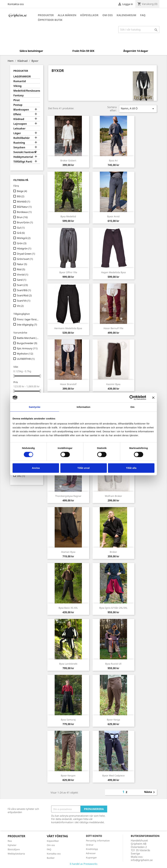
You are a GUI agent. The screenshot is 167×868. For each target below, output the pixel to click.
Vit (20, 306)
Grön (22, 243)
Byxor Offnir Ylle (68, 272)
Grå (21, 233)
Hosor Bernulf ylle (113, 328)
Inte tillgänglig (27, 325)
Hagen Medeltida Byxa (113, 272)
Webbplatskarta (16, 854)
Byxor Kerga (113, 720)
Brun (22, 217)
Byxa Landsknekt (68, 664)
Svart (22, 285)
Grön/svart (25, 259)
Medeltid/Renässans (27, 91)
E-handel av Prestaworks (84, 864)
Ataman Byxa (68, 552)
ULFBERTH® (26, 359)
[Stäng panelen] (153, 398)
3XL (21, 476)
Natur (22, 264)
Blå (21, 196)
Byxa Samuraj (68, 720)
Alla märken (67, 15)
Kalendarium (126, 15)
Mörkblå (24, 201)
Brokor (113, 552)
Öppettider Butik (50, 20)
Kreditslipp (92, 849)
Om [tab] (132, 407)
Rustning (19, 143)
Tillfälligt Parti (23, 162)
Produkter (46, 15)
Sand (22, 280)
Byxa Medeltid (68, 216)
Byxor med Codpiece (113, 775)
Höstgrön (24, 248)
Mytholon (25, 354)
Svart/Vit (24, 301)
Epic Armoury (27, 348)
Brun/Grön (25, 222)
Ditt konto (94, 836)
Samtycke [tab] (35, 407)
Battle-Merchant (28, 338)
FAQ (143, 15)
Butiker (51, 858)
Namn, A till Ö (138, 109)
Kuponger (91, 857)
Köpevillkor (89, 15)
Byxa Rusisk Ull (113, 664)
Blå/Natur (24, 207)
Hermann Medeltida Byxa (68, 328)
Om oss (108, 15)
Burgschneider (27, 343)
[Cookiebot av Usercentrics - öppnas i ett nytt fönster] (132, 398)
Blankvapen (21, 110)
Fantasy (19, 95)
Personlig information (98, 841)
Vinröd (23, 274)
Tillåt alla (131, 468)
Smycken (19, 147)
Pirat (17, 100)
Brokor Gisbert (68, 160)
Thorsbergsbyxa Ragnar (68, 496)
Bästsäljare (14, 849)
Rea (10, 841)
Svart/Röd (24, 295)
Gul (21, 228)
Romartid (20, 81)
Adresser (91, 853)
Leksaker (19, 129)
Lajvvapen (20, 124)
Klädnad (19, 119)
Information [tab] (83, 407)
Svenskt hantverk (25, 152)
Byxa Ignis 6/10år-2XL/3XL (113, 608)
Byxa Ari (113, 160)
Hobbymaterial (23, 157)
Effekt (17, 114)
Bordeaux (24, 212)
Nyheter (12, 845)
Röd (21, 269)
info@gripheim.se (142, 860)
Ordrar (90, 845)
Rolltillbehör (22, 138)
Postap (18, 105)
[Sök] (139, 30)
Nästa (150, 792)
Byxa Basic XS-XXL (68, 608)
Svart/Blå (24, 290)
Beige (22, 191)
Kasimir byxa (113, 384)
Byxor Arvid (113, 216)
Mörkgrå (24, 238)
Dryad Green (26, 254)
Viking (17, 86)
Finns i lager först (28, 319)
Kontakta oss (16, 4)
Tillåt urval (84, 468)
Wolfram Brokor (113, 496)
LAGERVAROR (22, 77)
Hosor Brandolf (68, 384)
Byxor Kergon (68, 775)
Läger (17, 133)
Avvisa (36, 468)
